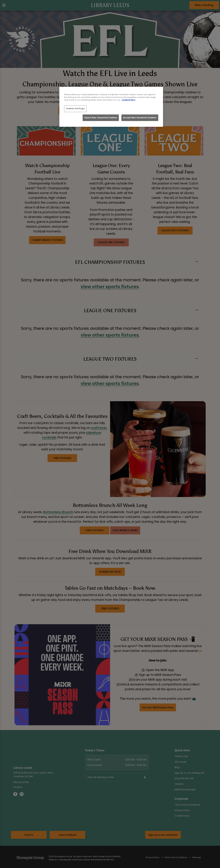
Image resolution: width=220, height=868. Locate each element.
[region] (111, 107)
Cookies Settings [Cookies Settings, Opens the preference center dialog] (75, 109)
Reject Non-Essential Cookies (101, 118)
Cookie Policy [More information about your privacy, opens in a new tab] (129, 100)
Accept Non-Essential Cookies (140, 118)
